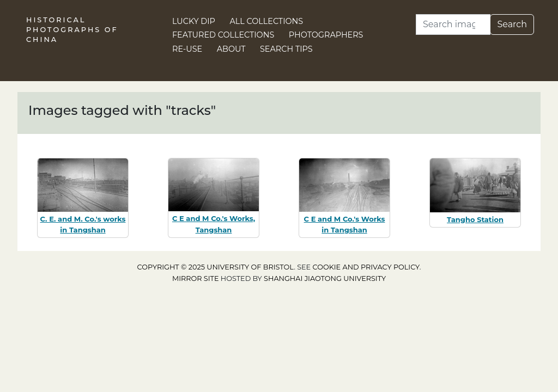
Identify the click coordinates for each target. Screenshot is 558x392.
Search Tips (286, 49)
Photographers (326, 35)
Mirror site (196, 278)
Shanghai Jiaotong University (325, 278)
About (231, 49)
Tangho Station (475, 219)
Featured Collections (223, 35)
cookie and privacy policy (366, 267)
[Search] (453, 24)
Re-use (187, 49)
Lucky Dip (194, 21)
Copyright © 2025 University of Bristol (216, 267)
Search (512, 24)
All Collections (267, 21)
